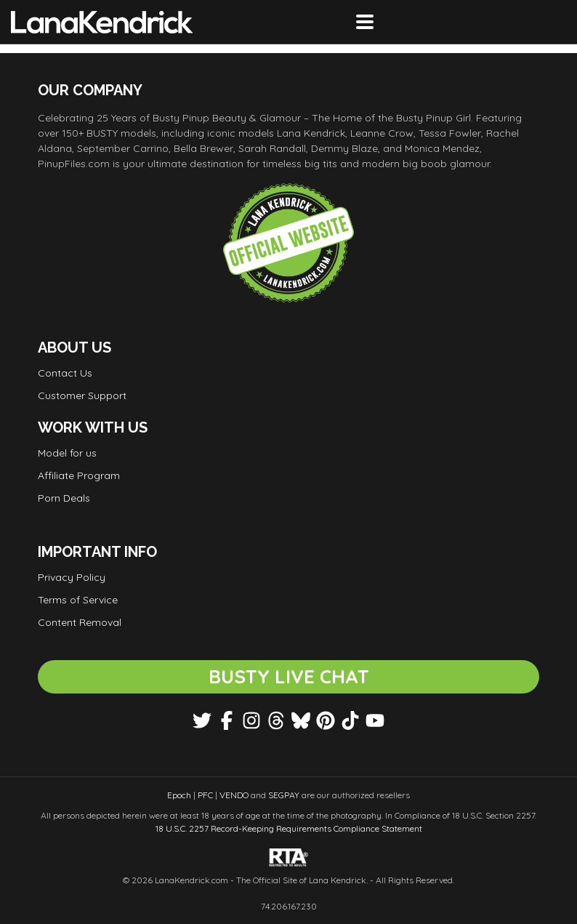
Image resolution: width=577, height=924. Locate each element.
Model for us (67, 453)
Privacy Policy (72, 577)
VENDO (234, 795)
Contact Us (65, 373)
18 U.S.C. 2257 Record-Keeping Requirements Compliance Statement (289, 828)
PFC (205, 795)
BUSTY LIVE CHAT (289, 676)
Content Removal (80, 622)
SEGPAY (284, 795)
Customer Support (82, 395)
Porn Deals (64, 498)
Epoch (179, 795)
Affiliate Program (79, 475)
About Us (74, 347)
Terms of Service (78, 600)
